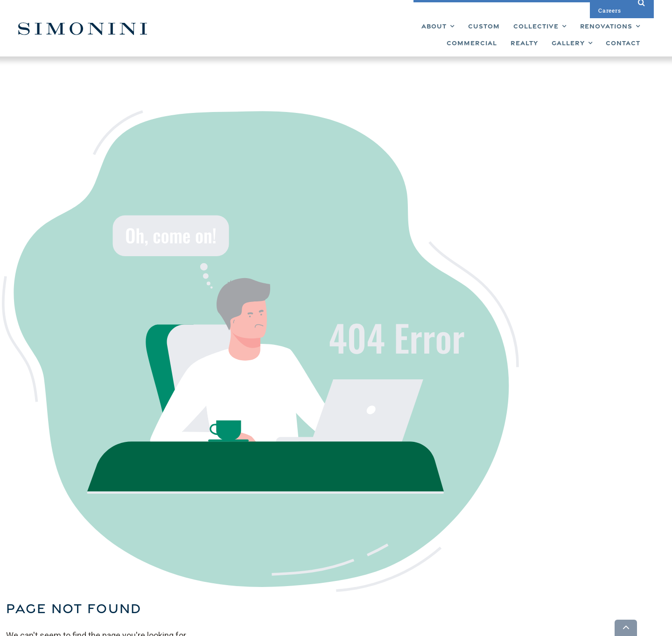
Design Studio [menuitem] (381, 511)
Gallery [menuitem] (371, 496)
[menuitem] (235, 35)
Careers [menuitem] (372, 527)
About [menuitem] (321, 568)
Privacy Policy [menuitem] (381, 552)
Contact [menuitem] (372, 543)
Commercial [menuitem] (330, 543)
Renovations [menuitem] (331, 527)
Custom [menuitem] (324, 496)
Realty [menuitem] (322, 559)
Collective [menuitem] (326, 511)
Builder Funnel (180, 627)
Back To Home (365, 294)
